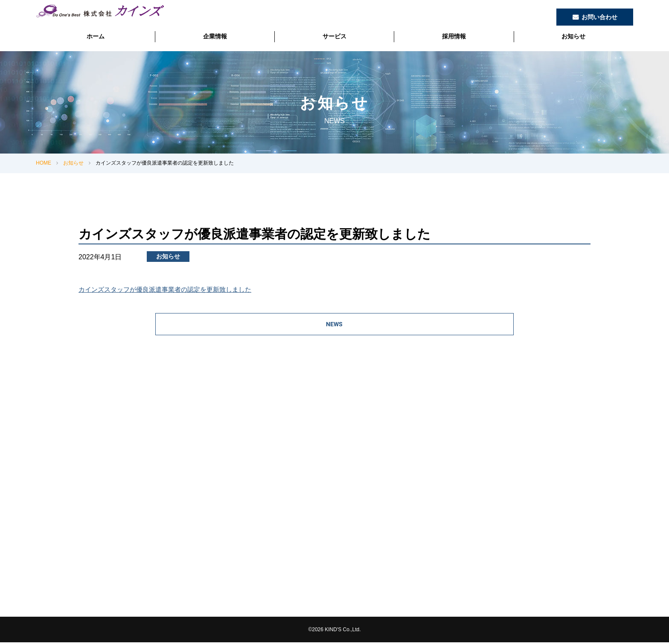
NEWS (335, 325)
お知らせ (573, 36)
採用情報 (454, 36)
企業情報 (215, 36)
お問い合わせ (599, 17)
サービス (334, 36)
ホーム (96, 36)
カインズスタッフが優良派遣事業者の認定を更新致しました (171, 289)
